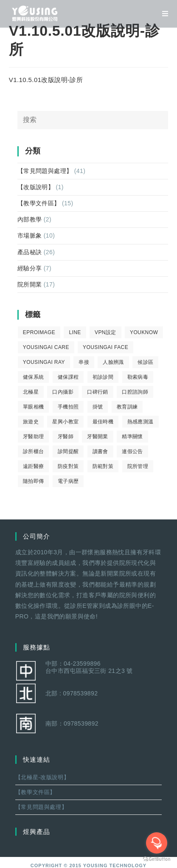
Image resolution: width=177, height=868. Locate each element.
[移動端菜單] (162, 14)
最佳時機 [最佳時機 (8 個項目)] (103, 422)
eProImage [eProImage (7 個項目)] (39, 332)
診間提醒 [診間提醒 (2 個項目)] (68, 451)
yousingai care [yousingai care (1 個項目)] (46, 347)
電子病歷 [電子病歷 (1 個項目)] (68, 481)
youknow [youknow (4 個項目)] (144, 332)
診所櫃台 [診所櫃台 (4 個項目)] (34, 451)
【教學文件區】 (39, 203)
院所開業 (30, 284)
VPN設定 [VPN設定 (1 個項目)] (105, 332)
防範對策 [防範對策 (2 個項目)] (103, 466)
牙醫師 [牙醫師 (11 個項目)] (66, 437)
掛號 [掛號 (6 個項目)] (98, 407)
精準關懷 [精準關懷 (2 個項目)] (132, 437)
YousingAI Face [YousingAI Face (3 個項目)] (105, 347)
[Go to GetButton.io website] (157, 859)
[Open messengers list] (157, 843)
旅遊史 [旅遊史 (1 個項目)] (31, 422)
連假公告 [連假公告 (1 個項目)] (132, 451)
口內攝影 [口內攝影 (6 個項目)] (63, 392)
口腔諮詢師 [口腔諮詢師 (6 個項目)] (135, 392)
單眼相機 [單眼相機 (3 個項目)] (34, 407)
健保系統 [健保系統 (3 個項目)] (34, 377)
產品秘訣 (30, 252)
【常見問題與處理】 (45, 171)
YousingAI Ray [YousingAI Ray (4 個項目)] (44, 362)
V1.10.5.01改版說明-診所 (46, 80)
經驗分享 (30, 268)
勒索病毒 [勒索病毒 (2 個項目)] (138, 377)
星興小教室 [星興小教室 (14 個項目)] (65, 422)
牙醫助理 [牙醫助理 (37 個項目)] (34, 437)
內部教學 (30, 219)
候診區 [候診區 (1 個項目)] (145, 362)
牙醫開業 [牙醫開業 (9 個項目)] (98, 437)
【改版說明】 (36, 187)
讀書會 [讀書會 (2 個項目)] (100, 451)
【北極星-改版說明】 (42, 777)
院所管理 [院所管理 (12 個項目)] (138, 466)
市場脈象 (30, 235)
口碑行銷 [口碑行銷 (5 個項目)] (98, 392)
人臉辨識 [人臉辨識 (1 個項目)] (113, 362)
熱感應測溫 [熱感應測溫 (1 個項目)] (140, 422)
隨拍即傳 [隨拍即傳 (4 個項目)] (34, 481)
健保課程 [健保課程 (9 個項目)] (68, 377)
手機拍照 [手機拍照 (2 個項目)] (68, 407)
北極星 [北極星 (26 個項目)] (31, 392)
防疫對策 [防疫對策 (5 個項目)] (68, 466)
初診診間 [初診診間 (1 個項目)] (103, 377)
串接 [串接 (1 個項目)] (84, 362)
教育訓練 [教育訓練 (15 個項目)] (127, 407)
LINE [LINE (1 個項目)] (75, 332)
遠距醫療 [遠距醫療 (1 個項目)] (34, 466)
